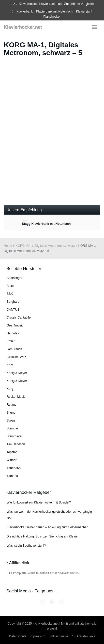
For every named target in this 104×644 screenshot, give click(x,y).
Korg (10, 389)
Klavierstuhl (84, 11)
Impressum (38, 636)
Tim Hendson (16, 444)
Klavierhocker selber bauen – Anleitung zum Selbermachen (47, 527)
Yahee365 (14, 468)
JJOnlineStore (16, 357)
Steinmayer (14, 436)
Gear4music (15, 325)
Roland (12, 405)
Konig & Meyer (17, 373)
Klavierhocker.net (23, 27)
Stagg (11, 420)
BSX (10, 294)
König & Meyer (17, 381)
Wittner (12, 460)
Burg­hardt (13, 302)
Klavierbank (25, 11)
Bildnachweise (58, 636)
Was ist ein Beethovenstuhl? (26, 546)
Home (8, 246)
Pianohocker (52, 17)
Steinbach (14, 428)
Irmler (11, 341)
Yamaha (12, 476)
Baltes (11, 286)
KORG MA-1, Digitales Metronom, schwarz (45, 246)
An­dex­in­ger (14, 278)
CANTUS (13, 310)
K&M (10, 365)
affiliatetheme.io (86, 624)
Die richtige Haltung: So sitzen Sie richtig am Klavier (43, 536)
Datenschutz (18, 636)
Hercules (13, 333)
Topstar (12, 452)
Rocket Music (16, 397)
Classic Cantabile (19, 318)
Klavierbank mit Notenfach (54, 11)
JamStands (14, 349)
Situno (11, 413)
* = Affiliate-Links (84, 636)
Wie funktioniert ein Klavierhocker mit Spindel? (39, 502)
